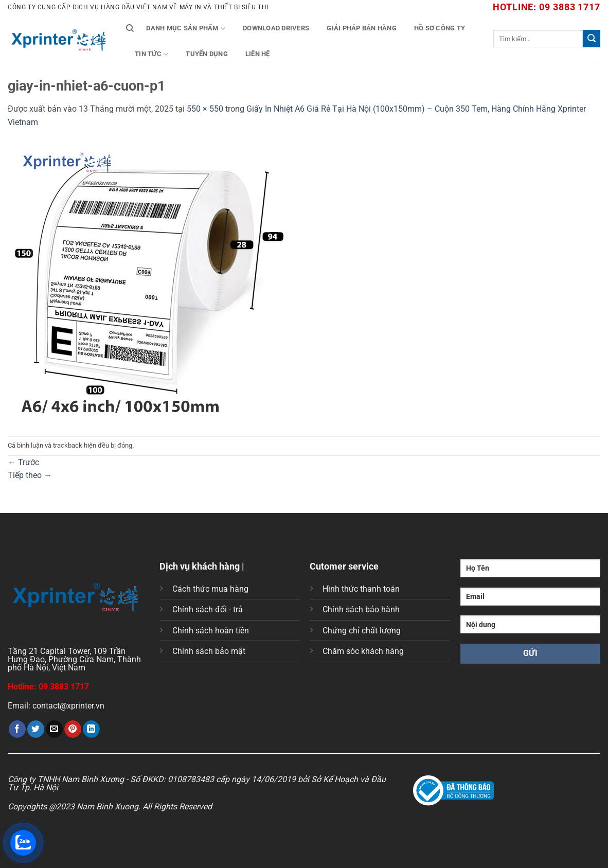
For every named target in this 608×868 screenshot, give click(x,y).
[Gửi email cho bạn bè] (54, 729)
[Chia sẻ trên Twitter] (36, 729)
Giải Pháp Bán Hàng (362, 28)
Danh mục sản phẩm (186, 29)
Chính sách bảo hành (361, 609)
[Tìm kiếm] (130, 28)
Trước (23, 462)
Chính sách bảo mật (209, 651)
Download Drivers (276, 28)
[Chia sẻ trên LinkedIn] (91, 729)
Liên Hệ (258, 54)
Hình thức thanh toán (361, 589)
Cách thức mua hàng (210, 589)
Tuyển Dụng (207, 54)
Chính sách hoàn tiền (211, 631)
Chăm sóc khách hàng (363, 651)
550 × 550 (205, 109)
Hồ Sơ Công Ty (440, 28)
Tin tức (151, 54)
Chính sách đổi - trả (208, 609)
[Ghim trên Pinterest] (73, 729)
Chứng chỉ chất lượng (362, 631)
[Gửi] (592, 39)
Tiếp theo (30, 475)
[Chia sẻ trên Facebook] (17, 729)
